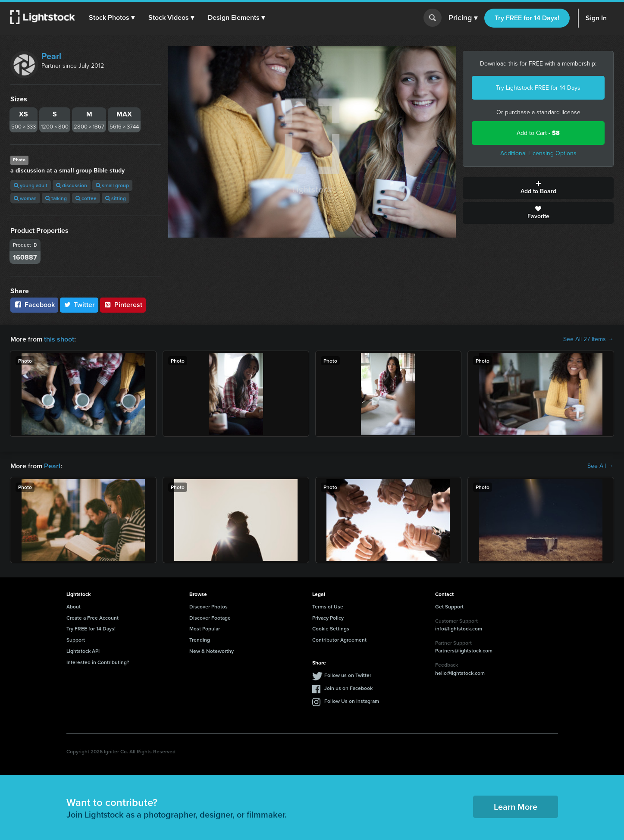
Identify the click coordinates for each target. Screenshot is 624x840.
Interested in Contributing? (98, 662)
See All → (600, 466)
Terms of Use (328, 606)
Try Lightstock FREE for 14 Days (538, 88)
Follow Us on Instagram (352, 701)
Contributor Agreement (339, 640)
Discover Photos (209, 606)
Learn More (516, 807)
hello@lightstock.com (460, 673)
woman (25, 198)
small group (112, 185)
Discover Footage (210, 618)
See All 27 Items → (588, 339)
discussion (72, 185)
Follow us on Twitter (348, 675)
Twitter (79, 305)
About (74, 606)
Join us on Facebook (348, 688)
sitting (116, 198)
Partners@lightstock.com (464, 650)
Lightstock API (83, 651)
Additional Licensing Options (538, 153)
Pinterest (123, 305)
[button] (112, 18)
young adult (31, 185)
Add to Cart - (538, 133)
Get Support (449, 606)
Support (76, 640)
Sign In (596, 18)
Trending (200, 640)
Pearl (51, 56)
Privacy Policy (328, 618)
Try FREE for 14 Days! (527, 18)
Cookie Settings (331, 628)
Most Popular (205, 628)
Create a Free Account (93, 618)
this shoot (59, 339)
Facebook (34, 305)
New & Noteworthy (212, 651)
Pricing (463, 18)
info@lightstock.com (459, 628)
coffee (86, 198)
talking (56, 198)
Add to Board (538, 188)
